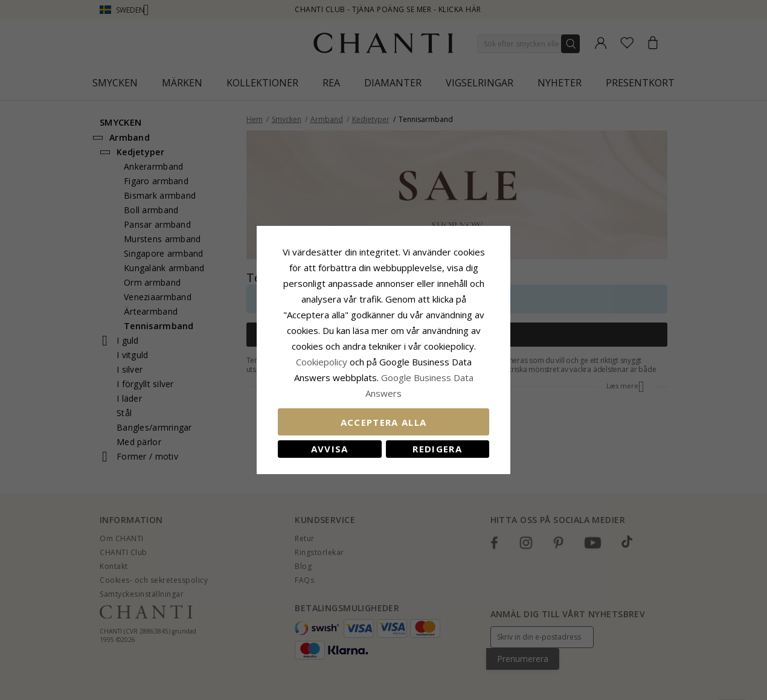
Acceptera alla (384, 422)
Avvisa (330, 449)
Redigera (437, 449)
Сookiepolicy (323, 362)
